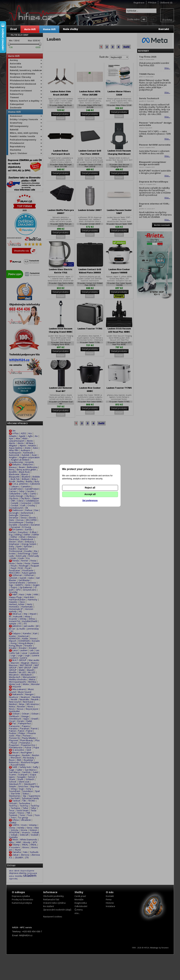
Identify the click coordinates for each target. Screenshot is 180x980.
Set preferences (90, 500)
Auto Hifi (30, 29)
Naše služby (71, 29)
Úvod (13, 29)
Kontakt (164, 29)
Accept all (90, 494)
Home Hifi (49, 29)
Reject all (90, 488)
